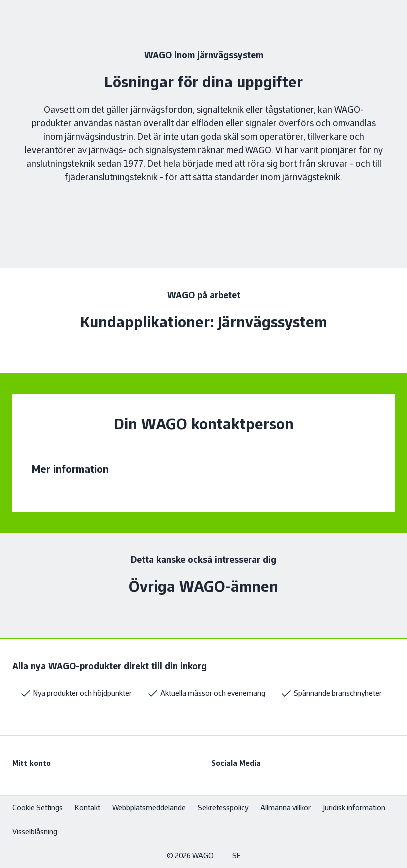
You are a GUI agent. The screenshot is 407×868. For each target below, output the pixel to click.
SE (237, 856)
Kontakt (87, 808)
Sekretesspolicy (223, 808)
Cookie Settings (37, 808)
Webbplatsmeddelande (149, 808)
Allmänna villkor (286, 808)
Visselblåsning (35, 832)
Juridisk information (354, 808)
